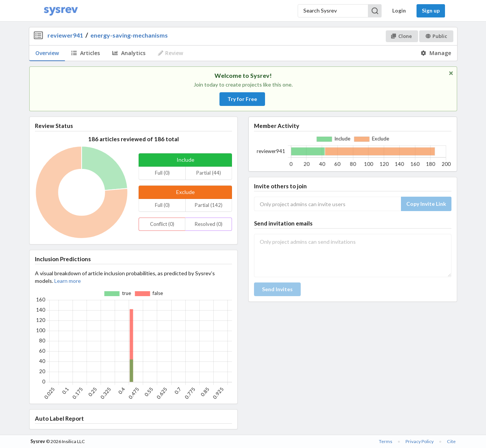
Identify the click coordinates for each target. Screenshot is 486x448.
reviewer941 (65, 35)
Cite (451, 441)
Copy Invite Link (426, 204)
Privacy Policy (420, 441)
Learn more (68, 281)
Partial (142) (209, 205)
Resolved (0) (209, 224)
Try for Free (242, 99)
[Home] (61, 11)
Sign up (431, 10)
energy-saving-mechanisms (129, 35)
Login (399, 10)
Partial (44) (209, 173)
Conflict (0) (162, 224)
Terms (386, 441)
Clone (402, 36)
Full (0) (162, 173)
